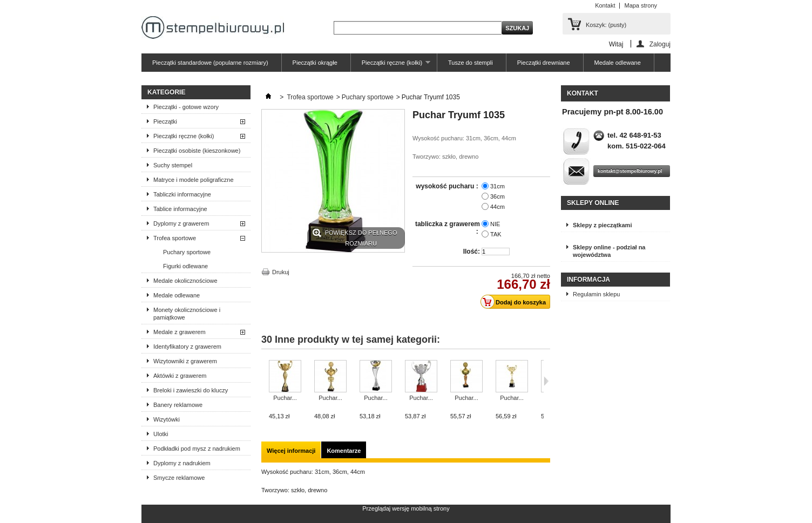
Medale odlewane (618, 63)
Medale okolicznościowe (185, 281)
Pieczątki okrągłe (315, 63)
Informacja (588, 280)
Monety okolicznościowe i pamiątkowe (187, 314)
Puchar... (285, 398)
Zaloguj (660, 44)
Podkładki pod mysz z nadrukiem (197, 449)
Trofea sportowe (175, 238)
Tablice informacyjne (180, 209)
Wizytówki (167, 419)
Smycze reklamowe (179, 478)
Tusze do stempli (471, 63)
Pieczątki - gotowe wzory (186, 107)
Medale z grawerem (180, 332)
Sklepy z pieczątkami (602, 225)
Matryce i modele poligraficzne (194, 180)
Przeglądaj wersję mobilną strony (406, 508)
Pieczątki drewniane (544, 63)
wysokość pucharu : (448, 186)
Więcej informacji (291, 451)
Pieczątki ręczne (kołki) (391, 66)
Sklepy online (593, 203)
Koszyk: (606, 25)
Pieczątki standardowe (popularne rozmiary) (210, 63)
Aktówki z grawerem (180, 376)
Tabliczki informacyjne (182, 194)
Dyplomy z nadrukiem (182, 463)
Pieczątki (165, 121)
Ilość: (472, 252)
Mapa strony (641, 5)
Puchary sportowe (187, 252)
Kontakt (605, 5)
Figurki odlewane (185, 266)
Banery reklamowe (178, 405)
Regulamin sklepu (596, 294)
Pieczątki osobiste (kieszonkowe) (197, 151)
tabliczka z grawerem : (448, 228)
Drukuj (281, 272)
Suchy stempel (173, 165)
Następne (546, 381)
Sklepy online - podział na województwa (609, 251)
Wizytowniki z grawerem (185, 361)
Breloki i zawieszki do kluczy (191, 390)
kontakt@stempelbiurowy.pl (630, 171)
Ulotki (161, 434)
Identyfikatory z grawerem (187, 347)
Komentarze (344, 451)
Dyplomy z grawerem (181, 223)
